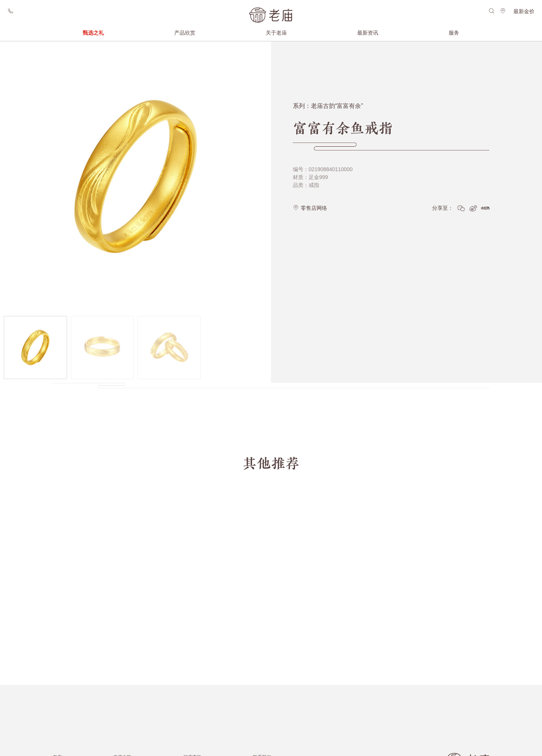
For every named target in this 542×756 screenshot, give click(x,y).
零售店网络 (310, 204)
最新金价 (524, 11)
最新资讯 (368, 33)
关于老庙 (276, 33)
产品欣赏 (185, 33)
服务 (454, 33)
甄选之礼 (93, 33)
